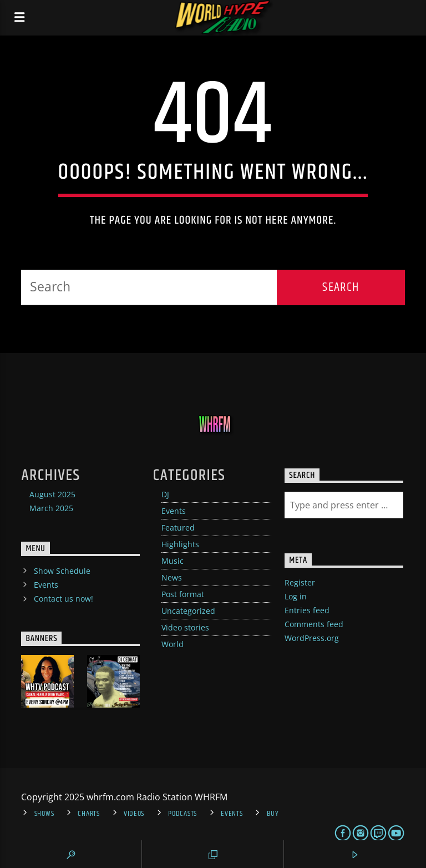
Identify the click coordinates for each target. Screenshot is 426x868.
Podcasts (182, 814)
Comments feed (314, 624)
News (172, 577)
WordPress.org (312, 638)
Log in (296, 596)
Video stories (185, 627)
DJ (165, 494)
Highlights (180, 544)
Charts (88, 814)
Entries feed (307, 610)
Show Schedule (62, 571)
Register (300, 582)
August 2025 (52, 494)
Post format (183, 594)
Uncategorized (188, 611)
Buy (273, 814)
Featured (178, 528)
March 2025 (51, 508)
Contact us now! (64, 599)
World (173, 644)
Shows (44, 814)
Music (173, 561)
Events (174, 511)
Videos (134, 814)
